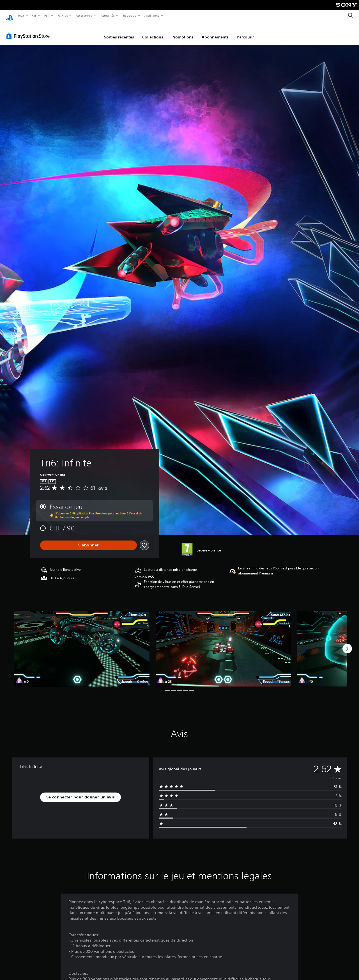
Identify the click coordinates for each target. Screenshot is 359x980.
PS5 (34, 15)
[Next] (347, 643)
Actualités (108, 15)
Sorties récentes (119, 32)
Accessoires (84, 15)
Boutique (129, 15)
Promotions (182, 32)
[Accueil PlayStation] (10, 16)
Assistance (152, 15)
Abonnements (215, 32)
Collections (153, 32)
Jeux (21, 15)
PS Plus (63, 15)
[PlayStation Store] (29, 31)
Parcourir (245, 32)
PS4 (47, 15)
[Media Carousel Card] (82, 643)
